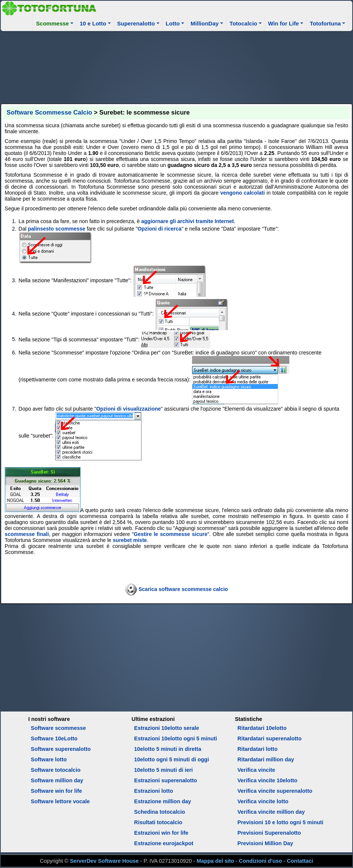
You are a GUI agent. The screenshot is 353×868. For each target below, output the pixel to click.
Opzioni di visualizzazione (129, 409)
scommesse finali (27, 534)
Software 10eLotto (54, 738)
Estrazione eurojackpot (164, 843)
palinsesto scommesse (57, 229)
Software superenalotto (61, 749)
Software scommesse (58, 728)
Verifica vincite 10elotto (267, 780)
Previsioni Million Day (265, 843)
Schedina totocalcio (159, 812)
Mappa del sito (215, 861)
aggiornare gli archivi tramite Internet (187, 221)
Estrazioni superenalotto (165, 780)
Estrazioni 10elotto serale (167, 728)
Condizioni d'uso (260, 861)
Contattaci (300, 861)
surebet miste (130, 540)
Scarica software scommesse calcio (183, 589)
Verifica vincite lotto (263, 801)
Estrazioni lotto (153, 791)
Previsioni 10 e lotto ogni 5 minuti (280, 822)
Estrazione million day (162, 801)
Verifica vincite (256, 770)
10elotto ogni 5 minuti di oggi (171, 759)
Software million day (57, 780)
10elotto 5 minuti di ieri (163, 770)
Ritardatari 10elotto (262, 728)
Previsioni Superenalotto (269, 833)
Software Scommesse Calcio (50, 112)
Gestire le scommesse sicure (171, 534)
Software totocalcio (56, 770)
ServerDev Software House (104, 861)
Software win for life (56, 791)
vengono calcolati (242, 193)
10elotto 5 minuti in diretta (168, 749)
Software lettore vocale (60, 801)
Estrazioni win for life (161, 833)
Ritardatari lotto (257, 749)
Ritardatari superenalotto (269, 738)
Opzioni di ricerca (159, 229)
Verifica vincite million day (271, 812)
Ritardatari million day (266, 759)
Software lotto (49, 759)
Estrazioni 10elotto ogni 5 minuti (175, 738)
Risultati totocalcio (158, 822)
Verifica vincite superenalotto (275, 791)
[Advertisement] (177, 66)
